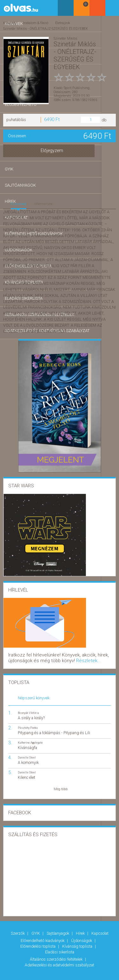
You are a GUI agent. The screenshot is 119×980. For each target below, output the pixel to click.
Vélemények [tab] (43, 202)
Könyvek (10, 23)
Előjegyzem (60, 149)
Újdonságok (82, 934)
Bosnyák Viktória (28, 708)
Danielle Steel (27, 753)
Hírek (81, 928)
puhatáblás (16, 118)
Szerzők (18, 928)
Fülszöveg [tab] (19, 202)
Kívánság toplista (78, 938)
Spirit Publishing (77, 83)
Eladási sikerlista (60, 942)
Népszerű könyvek (34, 693)
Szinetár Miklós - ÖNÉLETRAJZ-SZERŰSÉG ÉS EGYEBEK (46, 28)
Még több (61, 785)
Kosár (95, 10)
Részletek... (43, 657)
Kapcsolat (100, 928)
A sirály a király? (31, 713)
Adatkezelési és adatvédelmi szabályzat (60, 952)
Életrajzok (62, 23)
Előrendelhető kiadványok (43, 934)
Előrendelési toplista (38, 938)
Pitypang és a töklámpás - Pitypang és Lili (54, 728)
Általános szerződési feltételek (57, 948)
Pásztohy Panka (28, 723)
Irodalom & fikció (35, 23)
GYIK (36, 928)
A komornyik (28, 758)
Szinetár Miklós (66, 37)
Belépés (111, 10)
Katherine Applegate (30, 738)
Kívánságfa (27, 743)
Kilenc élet (26, 773)
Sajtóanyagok (58, 928)
